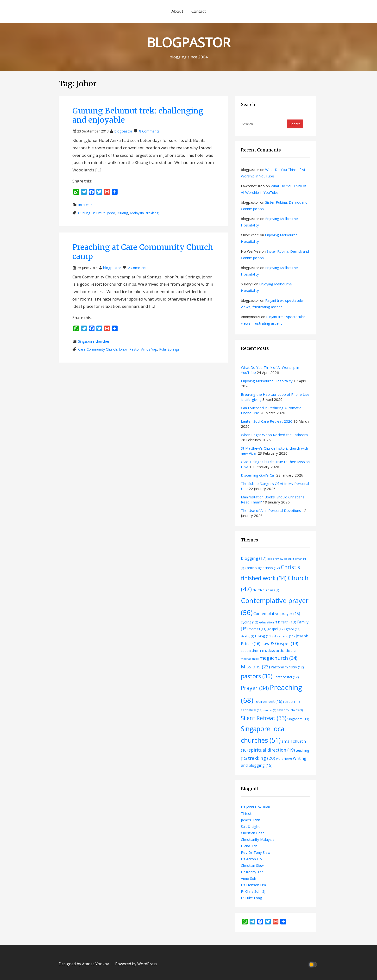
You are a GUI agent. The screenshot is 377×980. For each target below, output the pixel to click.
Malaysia (137, 213)
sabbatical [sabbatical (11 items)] (252, 710)
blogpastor (123, 131)
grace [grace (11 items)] (293, 629)
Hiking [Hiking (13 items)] (264, 636)
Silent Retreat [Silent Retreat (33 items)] (264, 718)
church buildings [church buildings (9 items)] (266, 590)
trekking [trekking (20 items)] (261, 758)
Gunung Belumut (91, 213)
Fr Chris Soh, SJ (253, 891)
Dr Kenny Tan (252, 872)
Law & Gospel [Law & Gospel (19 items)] (280, 643)
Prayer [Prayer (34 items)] (255, 688)
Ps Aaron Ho (251, 859)
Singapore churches (94, 341)
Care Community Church (97, 349)
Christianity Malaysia (258, 839)
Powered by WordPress (136, 964)
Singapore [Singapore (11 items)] (298, 719)
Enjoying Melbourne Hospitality (267, 381)
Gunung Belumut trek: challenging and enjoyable (138, 115)
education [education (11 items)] (270, 622)
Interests (85, 205)
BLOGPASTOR (188, 42)
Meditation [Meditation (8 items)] (250, 659)
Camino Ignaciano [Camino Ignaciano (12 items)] (262, 568)
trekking (152, 213)
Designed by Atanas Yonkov (84, 964)
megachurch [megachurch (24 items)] (278, 658)
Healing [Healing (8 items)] (247, 636)
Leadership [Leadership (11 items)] (253, 651)
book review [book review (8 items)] (277, 559)
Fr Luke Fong (251, 898)
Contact (199, 11)
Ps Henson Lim (253, 885)
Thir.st (246, 813)
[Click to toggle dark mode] (314, 964)
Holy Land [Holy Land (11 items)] (284, 636)
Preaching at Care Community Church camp (143, 252)
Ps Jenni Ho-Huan (255, 807)
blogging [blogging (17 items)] (254, 558)
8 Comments (149, 131)
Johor (111, 213)
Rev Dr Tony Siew (256, 852)
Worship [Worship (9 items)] (284, 759)
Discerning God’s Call (258, 475)
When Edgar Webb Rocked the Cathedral (275, 435)
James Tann (251, 820)
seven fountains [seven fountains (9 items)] (290, 710)
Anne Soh (248, 878)
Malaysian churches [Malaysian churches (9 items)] (281, 651)
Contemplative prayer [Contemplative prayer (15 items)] (277, 614)
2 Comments (138, 268)
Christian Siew (252, 865)
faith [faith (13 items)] (289, 622)
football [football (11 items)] (258, 629)
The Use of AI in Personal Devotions (271, 510)
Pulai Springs (169, 349)
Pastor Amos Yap (143, 349)
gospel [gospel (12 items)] (276, 629)
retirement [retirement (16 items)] (268, 701)
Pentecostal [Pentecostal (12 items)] (286, 677)
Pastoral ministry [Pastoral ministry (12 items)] (287, 667)
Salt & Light (250, 826)
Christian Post (252, 833)
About (177, 11)
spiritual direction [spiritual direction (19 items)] (272, 750)
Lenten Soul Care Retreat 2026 (267, 421)
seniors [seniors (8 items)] (270, 710)
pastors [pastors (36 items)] (257, 676)
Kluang (123, 213)
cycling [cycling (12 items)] (250, 622)
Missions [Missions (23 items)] (255, 667)
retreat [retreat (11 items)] (292, 702)
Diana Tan (249, 846)
